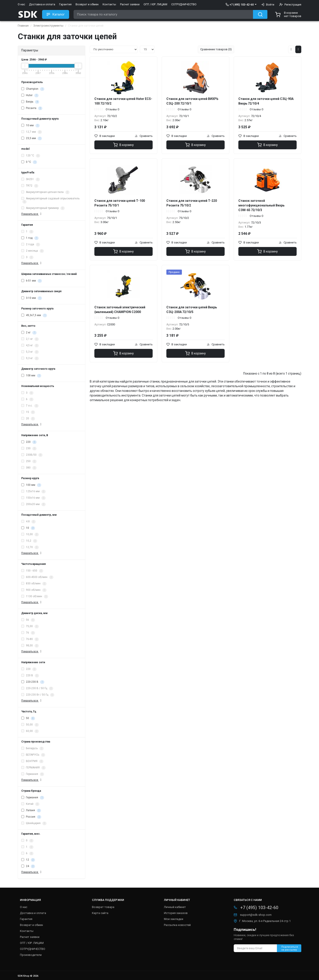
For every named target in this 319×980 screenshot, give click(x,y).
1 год (30, 238)
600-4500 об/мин (37, 577)
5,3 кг (30, 352)
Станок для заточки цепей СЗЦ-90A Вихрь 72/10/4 (266, 101)
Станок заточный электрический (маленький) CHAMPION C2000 (120, 310)
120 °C (31, 156)
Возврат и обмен (87, 4)
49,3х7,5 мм (34, 315)
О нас (21, 4)
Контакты (109, 4)
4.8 (28, 522)
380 (29, 468)
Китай (30, 804)
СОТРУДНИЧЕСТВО (184, 4)
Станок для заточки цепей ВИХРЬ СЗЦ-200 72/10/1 (192, 101)
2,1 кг (30, 339)
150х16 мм (33, 498)
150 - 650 (32, 571)
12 (28, 860)
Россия (31, 817)
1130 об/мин (35, 597)
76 (28, 633)
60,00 (30, 731)
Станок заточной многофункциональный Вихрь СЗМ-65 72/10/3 (261, 205)
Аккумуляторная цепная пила (45, 192)
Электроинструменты (48, 26)
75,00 (30, 626)
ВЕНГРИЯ (32, 761)
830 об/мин (34, 584)
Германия (33, 774)
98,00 (30, 646)
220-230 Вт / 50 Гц (38, 695)
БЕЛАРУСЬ (33, 755)
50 (28, 718)
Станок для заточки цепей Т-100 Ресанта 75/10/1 (120, 203)
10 (28, 528)
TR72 (30, 186)
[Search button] (260, 14)
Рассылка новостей (177, 925)
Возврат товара (103, 907)
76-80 (30, 639)
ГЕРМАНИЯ (33, 768)
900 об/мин (34, 590)
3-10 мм (32, 298)
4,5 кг (30, 346)
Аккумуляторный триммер (43, 208)
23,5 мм (32, 138)
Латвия (31, 811)
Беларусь (32, 749)
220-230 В (33, 682)
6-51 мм (32, 281)
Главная (23, 26)
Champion (33, 89)
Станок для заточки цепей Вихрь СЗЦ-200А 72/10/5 (192, 310)
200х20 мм (33, 504)
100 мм (31, 485)
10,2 (29, 541)
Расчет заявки (130, 4)
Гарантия (65, 4)
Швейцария (34, 823)
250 (29, 461)
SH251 (31, 179)
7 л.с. (30, 406)
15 (28, 412)
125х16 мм (33, 492)
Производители (31, 955)
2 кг (29, 333)
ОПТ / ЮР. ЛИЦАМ (155, 4)
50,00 (30, 725)
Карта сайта (100, 913)
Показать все (32, 214)
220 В (30, 676)
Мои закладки (174, 919)
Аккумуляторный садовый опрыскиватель (50, 200)
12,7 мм (32, 132)
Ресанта (32, 108)
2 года (31, 245)
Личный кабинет (175, 907)
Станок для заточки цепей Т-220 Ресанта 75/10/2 (192, 203)
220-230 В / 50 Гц (37, 688)
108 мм (31, 376)
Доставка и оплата (42, 4)
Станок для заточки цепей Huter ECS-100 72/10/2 (123, 101)
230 (29, 449)
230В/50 (32, 455)
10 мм (30, 126)
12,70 (30, 547)
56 (28, 620)
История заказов (176, 913)
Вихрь (30, 102)
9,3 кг (30, 358)
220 (29, 442)
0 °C (29, 162)
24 (28, 866)
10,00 (30, 535)
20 (28, 419)
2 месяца (33, 251)
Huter (30, 95)
